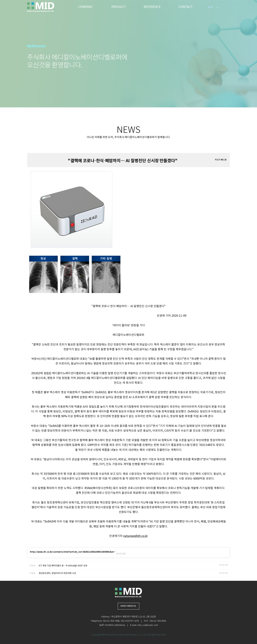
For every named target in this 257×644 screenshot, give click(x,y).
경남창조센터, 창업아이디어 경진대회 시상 (57, 573)
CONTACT (186, 7)
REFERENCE (152, 7)
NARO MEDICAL (128, 606)
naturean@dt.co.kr (135, 536)
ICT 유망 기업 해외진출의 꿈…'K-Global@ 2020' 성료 (63, 566)
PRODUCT (119, 7)
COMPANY (85, 7)
